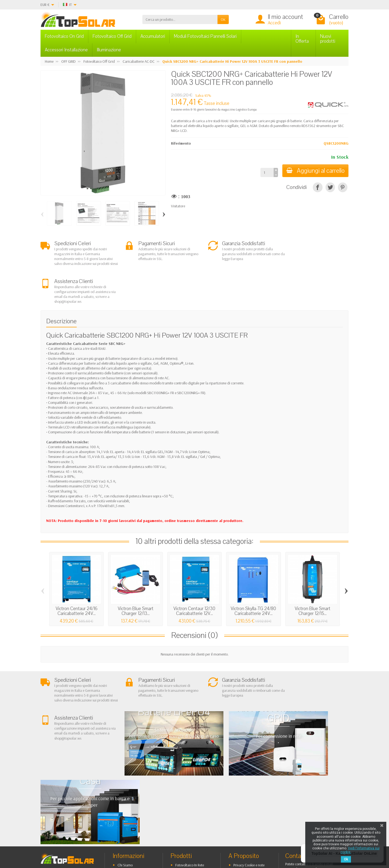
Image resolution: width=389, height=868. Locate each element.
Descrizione (61, 289)
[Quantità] (266, 172)
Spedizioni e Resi (130, 783)
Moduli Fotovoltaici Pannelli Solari (205, 36)
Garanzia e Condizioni (134, 776)
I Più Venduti (242, 781)
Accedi (274, 23)
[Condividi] (318, 187)
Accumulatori (153, 36)
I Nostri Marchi (244, 801)
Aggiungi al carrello (315, 171)
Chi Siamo (125, 769)
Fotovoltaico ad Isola (191, 776)
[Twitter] (109, 842)
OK (223, 19)
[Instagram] (134, 842)
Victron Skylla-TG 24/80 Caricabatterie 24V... (253, 579)
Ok (346, 859)
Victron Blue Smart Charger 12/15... (313, 579)
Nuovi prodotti (328, 39)
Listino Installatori (130, 796)
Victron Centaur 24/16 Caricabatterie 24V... (77, 579)
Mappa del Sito (245, 794)
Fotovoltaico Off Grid (112, 36)
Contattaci (241, 787)
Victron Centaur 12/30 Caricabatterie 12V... (194, 579)
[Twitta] (330, 187)
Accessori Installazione (66, 50)
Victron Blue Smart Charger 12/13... (136, 579)
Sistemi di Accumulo (190, 783)
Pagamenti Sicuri (130, 789)
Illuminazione (109, 50)
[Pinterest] (343, 187)
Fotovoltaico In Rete (190, 769)
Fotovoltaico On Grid (64, 36)
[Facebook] (96, 842)
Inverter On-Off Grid (190, 789)
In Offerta (302, 39)
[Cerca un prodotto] (180, 19)
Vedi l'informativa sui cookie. (360, 850)
